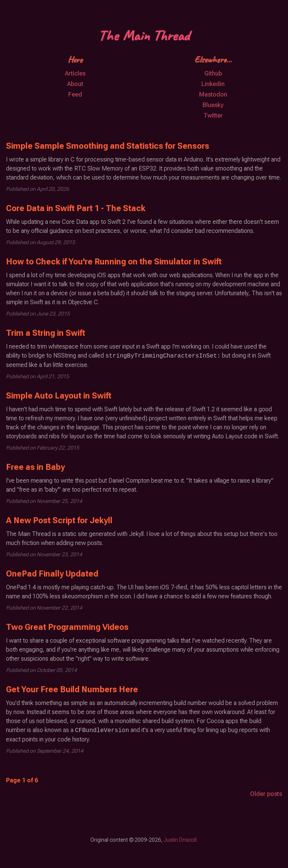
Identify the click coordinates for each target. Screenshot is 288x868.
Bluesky (213, 105)
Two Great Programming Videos (67, 627)
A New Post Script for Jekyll (59, 520)
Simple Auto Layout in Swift (59, 396)
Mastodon (213, 94)
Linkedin (213, 84)
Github (213, 73)
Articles (75, 73)
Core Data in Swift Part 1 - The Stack (76, 208)
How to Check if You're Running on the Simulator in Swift (114, 262)
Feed (75, 94)
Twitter (213, 115)
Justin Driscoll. (181, 840)
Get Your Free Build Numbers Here (72, 689)
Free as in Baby (35, 467)
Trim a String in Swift (46, 333)
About (75, 84)
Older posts (266, 794)
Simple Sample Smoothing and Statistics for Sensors (108, 146)
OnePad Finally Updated (52, 574)
